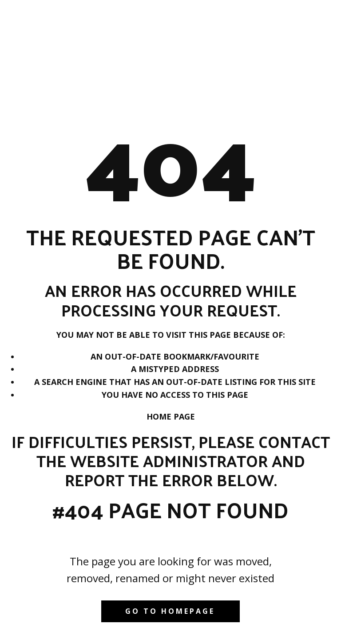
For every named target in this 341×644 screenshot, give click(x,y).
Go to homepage (170, 611)
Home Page (171, 416)
